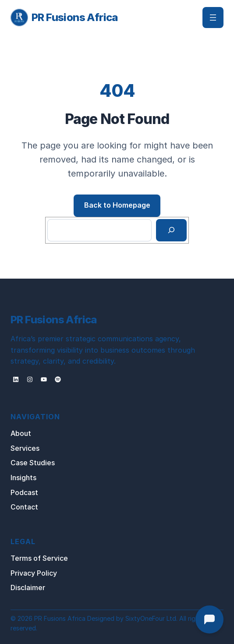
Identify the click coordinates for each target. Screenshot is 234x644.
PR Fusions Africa (75, 17)
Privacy (24, 573)
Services (25, 448)
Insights (23, 478)
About (21, 433)
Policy (47, 573)
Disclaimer (28, 587)
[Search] (172, 230)
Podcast (24, 492)
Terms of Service (39, 558)
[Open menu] (213, 18)
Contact (24, 507)
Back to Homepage (117, 205)
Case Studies (33, 463)
